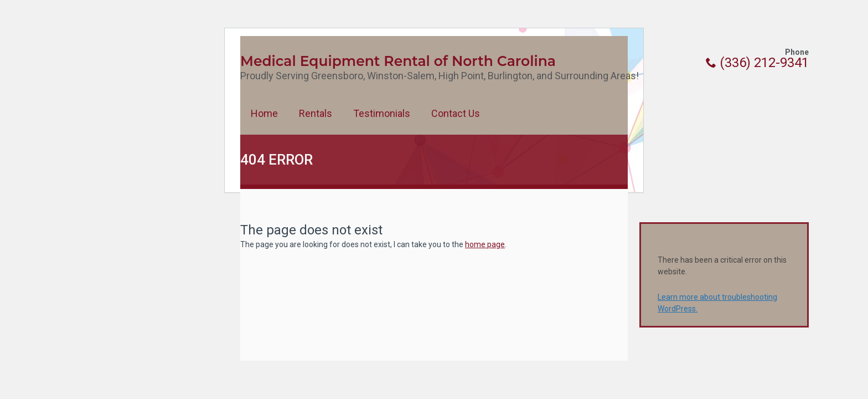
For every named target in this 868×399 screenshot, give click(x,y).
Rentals (316, 113)
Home (264, 113)
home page (485, 244)
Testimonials (382, 113)
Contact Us (456, 113)
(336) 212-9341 (757, 63)
